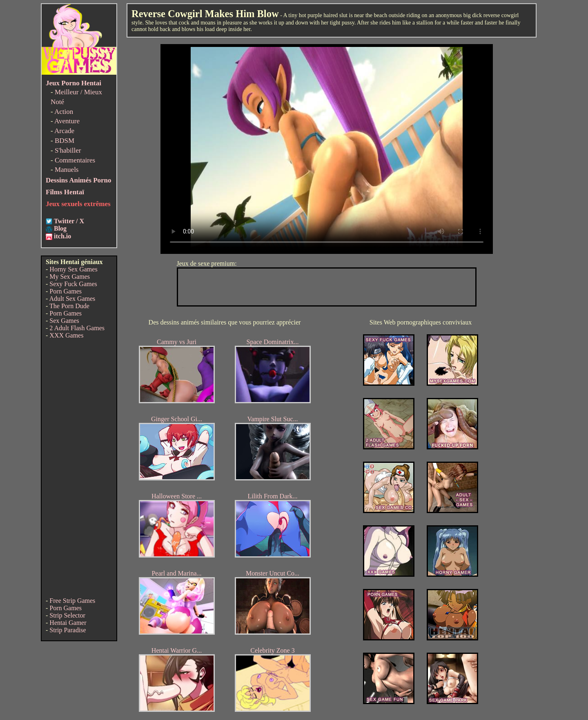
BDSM (65, 141)
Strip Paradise (68, 630)
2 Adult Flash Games (77, 328)
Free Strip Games (72, 601)
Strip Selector (67, 615)
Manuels (67, 170)
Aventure (67, 121)
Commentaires (75, 160)
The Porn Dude (69, 306)
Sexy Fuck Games (73, 284)
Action (64, 112)
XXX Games (66, 335)
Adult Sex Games (72, 299)
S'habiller (68, 150)
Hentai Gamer (68, 623)
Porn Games (66, 291)
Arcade (64, 131)
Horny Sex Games (73, 269)
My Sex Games (70, 277)
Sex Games (64, 321)
